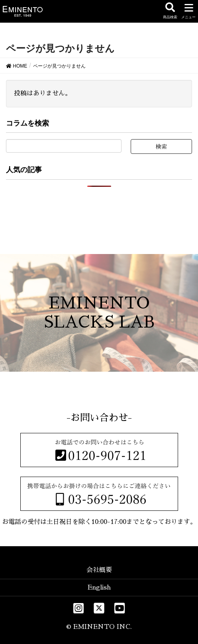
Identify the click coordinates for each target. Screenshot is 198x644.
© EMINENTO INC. (99, 627)
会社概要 (99, 570)
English (99, 588)
